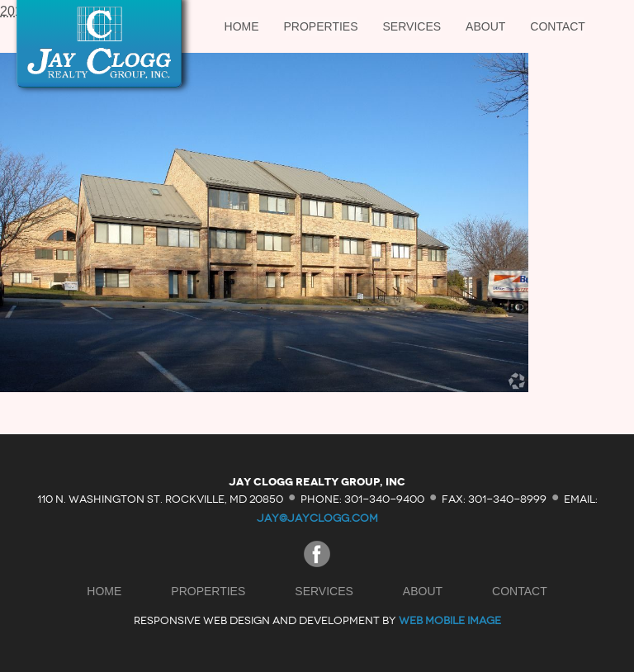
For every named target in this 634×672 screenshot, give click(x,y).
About (485, 26)
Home (242, 26)
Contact (558, 26)
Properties (321, 26)
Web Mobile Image (450, 620)
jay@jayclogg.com (317, 518)
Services (412, 26)
